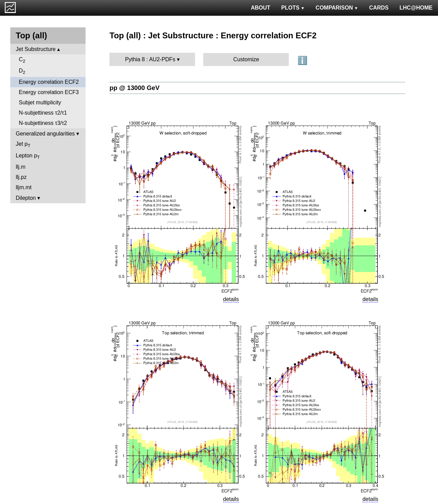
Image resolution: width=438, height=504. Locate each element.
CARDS (379, 8)
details (231, 299)
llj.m (21, 167)
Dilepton (26, 198)
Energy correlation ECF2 (49, 82)
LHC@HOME (416, 8)
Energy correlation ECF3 (49, 92)
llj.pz (21, 177)
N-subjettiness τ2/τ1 (43, 113)
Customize (246, 59)
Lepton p (28, 156)
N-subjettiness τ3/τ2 (43, 123)
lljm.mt (24, 187)
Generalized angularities (45, 134)
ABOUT (261, 8)
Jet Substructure (36, 49)
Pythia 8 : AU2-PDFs (150, 59)
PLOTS (293, 8)
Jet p (23, 145)
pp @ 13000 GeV (134, 88)
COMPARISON (337, 8)
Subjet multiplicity (40, 102)
